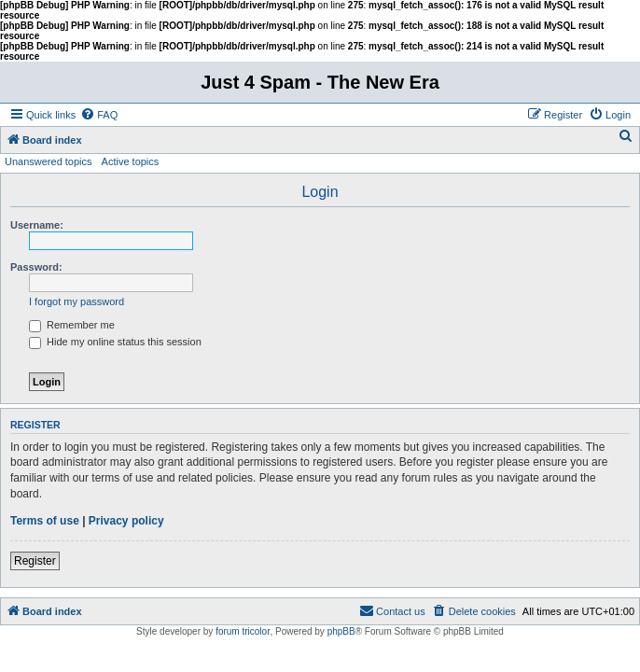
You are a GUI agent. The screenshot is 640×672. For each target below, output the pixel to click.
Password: (36, 267)
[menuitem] (99, 115)
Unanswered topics (49, 161)
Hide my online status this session (115, 342)
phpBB (341, 631)
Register (35, 561)
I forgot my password (77, 301)
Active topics (131, 161)
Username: (37, 225)
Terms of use (45, 521)
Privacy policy (126, 521)
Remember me (72, 325)
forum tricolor (243, 631)
